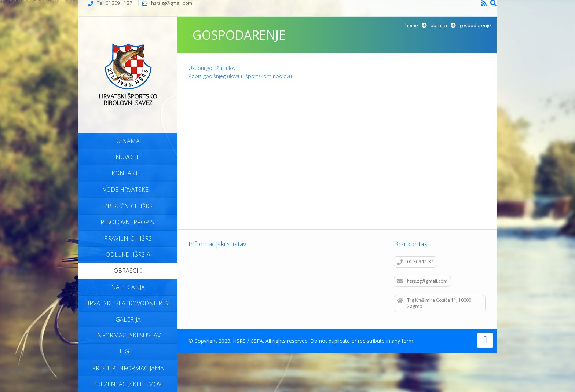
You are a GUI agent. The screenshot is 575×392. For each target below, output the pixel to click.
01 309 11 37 (415, 262)
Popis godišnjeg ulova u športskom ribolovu (240, 76)
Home (412, 25)
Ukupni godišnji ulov (212, 68)
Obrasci (439, 25)
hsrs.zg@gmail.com (422, 281)
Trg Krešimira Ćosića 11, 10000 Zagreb (434, 303)
